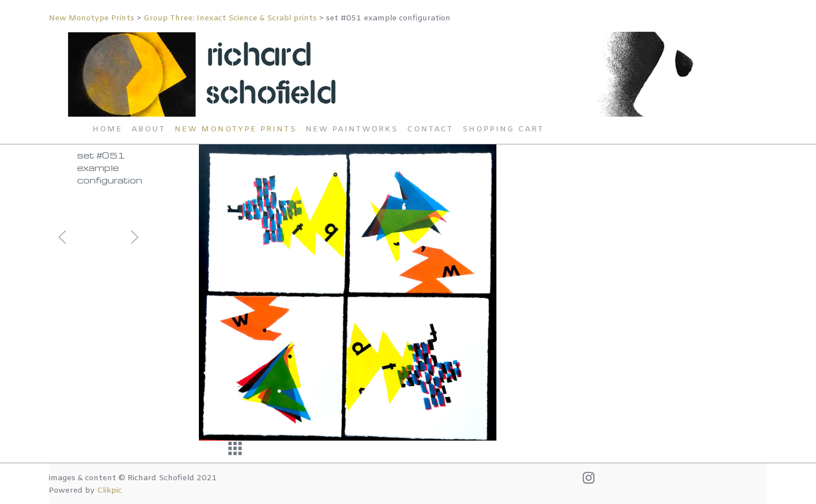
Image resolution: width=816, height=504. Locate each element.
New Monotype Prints (93, 18)
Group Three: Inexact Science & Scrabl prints (231, 18)
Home (107, 129)
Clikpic (109, 491)
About (148, 129)
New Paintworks (352, 129)
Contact (430, 129)
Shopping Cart (503, 129)
